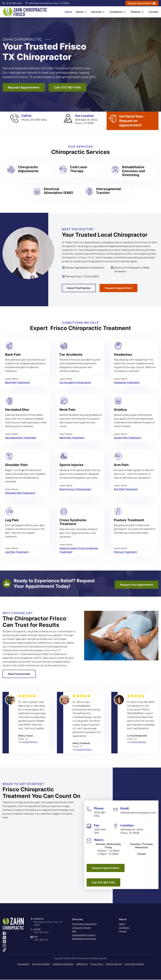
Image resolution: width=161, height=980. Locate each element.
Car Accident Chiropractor (75, 383)
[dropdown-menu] (87, 12)
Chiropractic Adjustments (84, 924)
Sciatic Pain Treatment (128, 438)
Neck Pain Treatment (72, 438)
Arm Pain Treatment (126, 489)
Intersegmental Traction (84, 935)
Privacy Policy (97, 964)
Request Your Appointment (137, 585)
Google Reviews (29, 742)
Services (98, 12)
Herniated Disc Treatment (21, 438)
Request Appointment (24, 88)
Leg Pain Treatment (17, 552)
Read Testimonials (19, 674)
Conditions (117, 12)
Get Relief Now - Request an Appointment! (132, 121)
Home (70, 12)
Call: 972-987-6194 (67, 88)
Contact (154, 12)
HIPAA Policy (82, 964)
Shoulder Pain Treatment (20, 493)
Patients (136, 12)
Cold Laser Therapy (82, 928)
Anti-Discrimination (41, 964)
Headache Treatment (127, 383)
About (81, 12)
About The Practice (79, 288)
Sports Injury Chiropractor (75, 489)
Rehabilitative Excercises (84, 939)
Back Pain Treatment (17, 383)
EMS (74, 932)
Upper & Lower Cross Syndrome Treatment (79, 550)
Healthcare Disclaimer (63, 964)
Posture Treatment (125, 552)
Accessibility (23, 964)
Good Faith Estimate (134, 964)
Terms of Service (114, 964)
